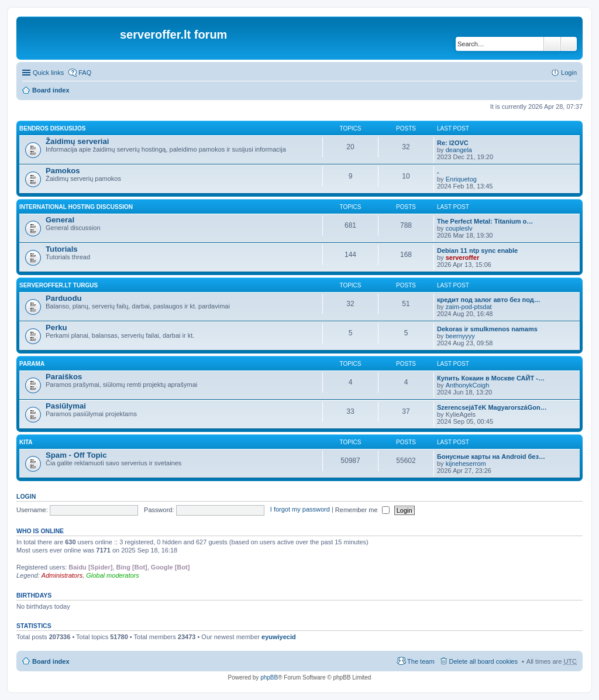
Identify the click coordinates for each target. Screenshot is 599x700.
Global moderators (113, 575)
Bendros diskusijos (52, 128)
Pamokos (63, 171)
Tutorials (62, 249)
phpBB (269, 677)
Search (552, 44)
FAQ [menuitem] (85, 73)
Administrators (62, 575)
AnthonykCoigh (468, 385)
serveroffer (462, 258)
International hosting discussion (76, 207)
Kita (26, 442)
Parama (32, 364)
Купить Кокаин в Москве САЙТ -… (491, 378)
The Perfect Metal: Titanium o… (485, 221)
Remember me (362, 510)
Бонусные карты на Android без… (491, 457)
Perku (56, 327)
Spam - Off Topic (76, 455)
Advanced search (569, 44)
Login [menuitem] (569, 73)
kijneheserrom (466, 464)
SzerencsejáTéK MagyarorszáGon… (492, 407)
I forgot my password (300, 510)
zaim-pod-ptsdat (469, 307)
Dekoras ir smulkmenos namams (487, 329)
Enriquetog (461, 179)
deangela (459, 150)
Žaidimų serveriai (77, 141)
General (60, 220)
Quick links (48, 73)
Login (26, 496)
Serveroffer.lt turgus (58, 285)
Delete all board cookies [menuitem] (483, 661)
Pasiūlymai (66, 406)
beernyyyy (460, 336)
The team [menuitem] (421, 661)
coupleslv (459, 228)
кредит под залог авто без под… (489, 300)
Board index (51, 90)
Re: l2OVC (453, 143)
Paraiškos (64, 377)
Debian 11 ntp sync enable (477, 251)
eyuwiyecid (279, 637)
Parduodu (64, 298)
